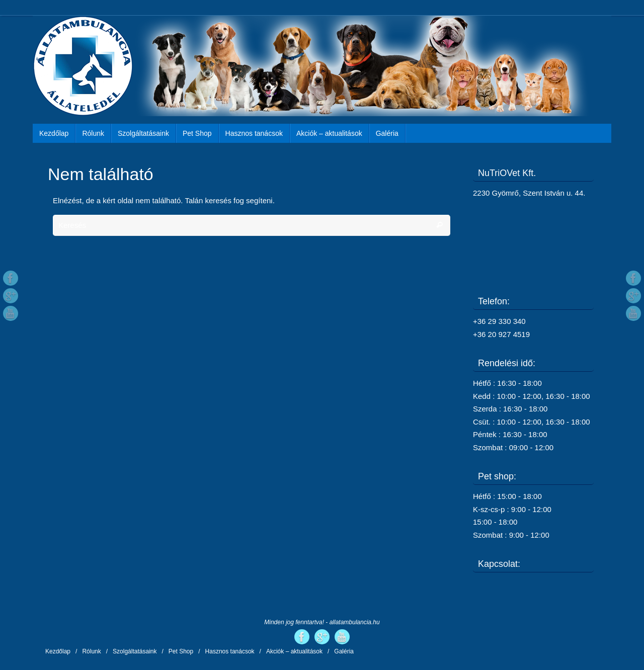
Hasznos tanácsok (230, 651)
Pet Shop (181, 651)
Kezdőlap (58, 651)
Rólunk (91, 651)
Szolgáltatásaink (135, 651)
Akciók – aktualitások (294, 651)
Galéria (344, 651)
